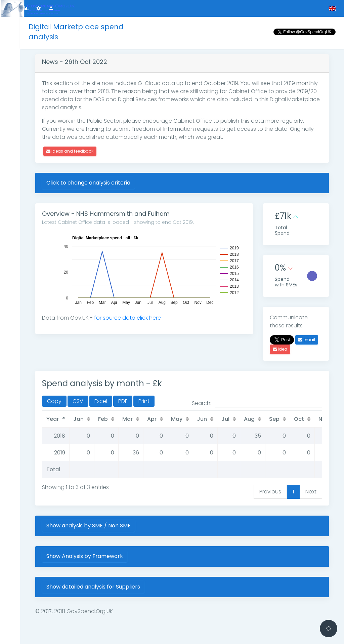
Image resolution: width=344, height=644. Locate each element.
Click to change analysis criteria (88, 183)
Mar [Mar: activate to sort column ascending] (127, 419)
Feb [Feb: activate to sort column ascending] (103, 419)
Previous (270, 492)
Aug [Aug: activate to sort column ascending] (249, 419)
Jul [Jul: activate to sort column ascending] (225, 419)
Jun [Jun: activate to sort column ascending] (202, 419)
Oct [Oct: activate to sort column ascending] (299, 419)
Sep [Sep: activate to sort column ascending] (274, 419)
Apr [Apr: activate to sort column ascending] (152, 419)
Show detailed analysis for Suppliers (93, 587)
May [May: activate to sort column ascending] (177, 419)
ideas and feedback (70, 151)
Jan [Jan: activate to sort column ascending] (78, 419)
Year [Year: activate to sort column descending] (53, 419)
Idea (280, 349)
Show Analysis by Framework (85, 556)
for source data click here (127, 318)
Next (311, 492)
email (307, 340)
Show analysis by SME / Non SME (89, 526)
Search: (257, 403)
